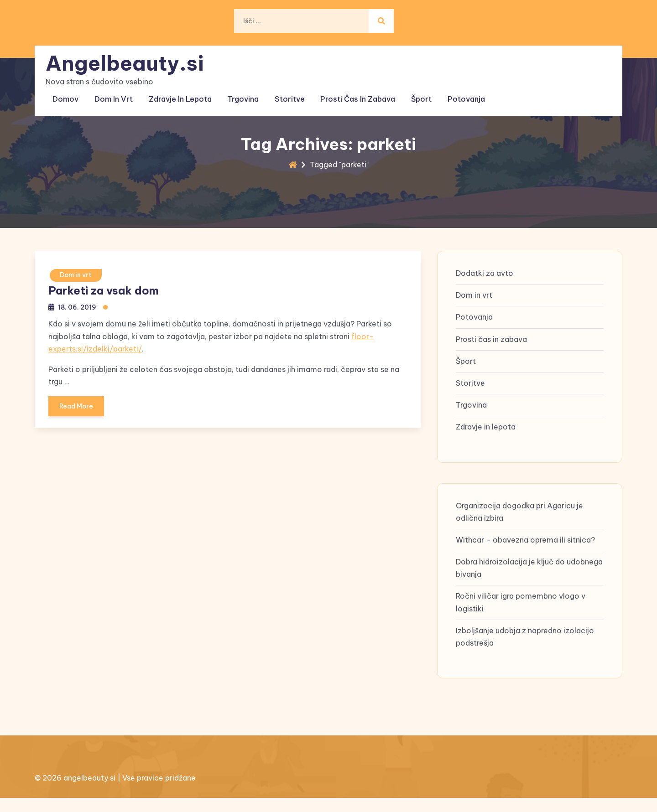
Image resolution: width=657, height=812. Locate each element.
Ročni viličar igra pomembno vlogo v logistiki (521, 611)
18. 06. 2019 (78, 307)
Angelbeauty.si (127, 59)
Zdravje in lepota (179, 94)
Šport (415, 94)
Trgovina (241, 94)
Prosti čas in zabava (353, 94)
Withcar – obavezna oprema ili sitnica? (525, 549)
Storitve (286, 94)
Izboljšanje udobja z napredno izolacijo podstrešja (525, 646)
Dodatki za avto (485, 282)
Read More (77, 409)
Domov (67, 94)
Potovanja (459, 94)
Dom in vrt (114, 94)
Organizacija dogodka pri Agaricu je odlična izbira (519, 520)
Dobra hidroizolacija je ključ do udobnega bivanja (529, 577)
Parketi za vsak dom (104, 290)
